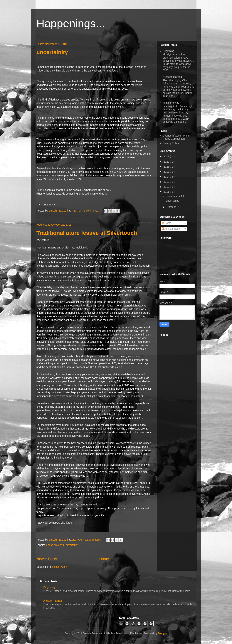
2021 (167, 167)
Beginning (169, 51)
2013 (167, 182)
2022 (167, 162)
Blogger (162, 633)
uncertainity (52, 52)
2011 (167, 192)
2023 (167, 156)
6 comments (91, 211)
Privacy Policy (171, 143)
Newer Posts (47, 559)
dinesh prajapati (55, 545)
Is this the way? (172, 103)
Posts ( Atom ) (60, 567)
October (172, 207)
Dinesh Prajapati (59, 211)
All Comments (171, 229)
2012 (167, 187)
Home (104, 559)
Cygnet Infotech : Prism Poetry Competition (176, 137)
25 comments (93, 540)
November (173, 196)
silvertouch (72, 545)
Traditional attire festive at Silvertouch (87, 233)
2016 (167, 172)
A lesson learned (172, 77)
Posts (166, 223)
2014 (167, 177)
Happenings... (71, 23)
